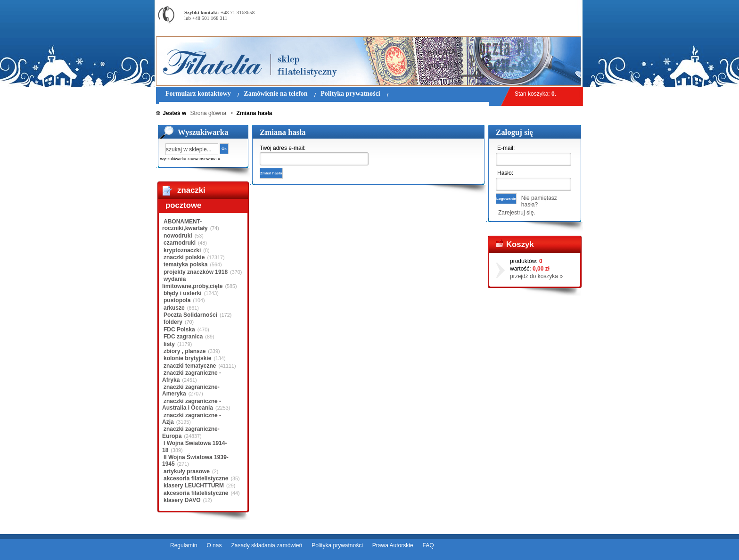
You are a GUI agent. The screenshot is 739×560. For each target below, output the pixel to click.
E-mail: (506, 148)
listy (169, 344)
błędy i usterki (183, 293)
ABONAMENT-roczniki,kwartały (185, 225)
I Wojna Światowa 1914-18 (194, 446)
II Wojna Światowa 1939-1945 (195, 461)
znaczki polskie (184, 257)
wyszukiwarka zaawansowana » (190, 159)
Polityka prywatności (337, 545)
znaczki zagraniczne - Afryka (192, 376)
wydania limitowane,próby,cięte (192, 282)
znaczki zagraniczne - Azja (192, 419)
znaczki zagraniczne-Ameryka (191, 390)
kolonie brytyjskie (187, 358)
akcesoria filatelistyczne (196, 478)
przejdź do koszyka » (536, 276)
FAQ (428, 545)
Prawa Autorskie (393, 545)
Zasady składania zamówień (267, 545)
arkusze (174, 308)
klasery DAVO (182, 500)
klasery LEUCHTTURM (194, 486)
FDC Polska (179, 329)
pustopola (177, 300)
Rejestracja (557, 4)
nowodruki (178, 236)
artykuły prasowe (187, 471)
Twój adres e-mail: (283, 148)
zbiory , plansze (185, 351)
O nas (214, 545)
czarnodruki (180, 243)
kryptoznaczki (182, 250)
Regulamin (184, 545)
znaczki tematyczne (190, 366)
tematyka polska (185, 264)
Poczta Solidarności (190, 315)
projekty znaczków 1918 (196, 272)
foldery (173, 322)
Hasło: (505, 173)
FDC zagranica (183, 337)
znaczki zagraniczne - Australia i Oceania (192, 404)
